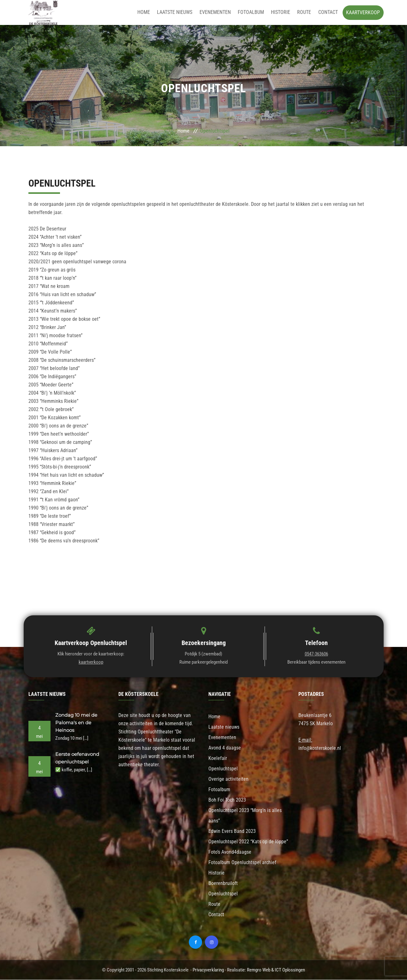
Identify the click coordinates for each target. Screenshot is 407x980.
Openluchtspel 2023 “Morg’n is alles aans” (245, 816)
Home (148, 12)
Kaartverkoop (363, 12)
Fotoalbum (253, 12)
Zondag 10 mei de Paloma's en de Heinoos (76, 723)
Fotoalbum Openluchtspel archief (242, 863)
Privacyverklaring (208, 970)
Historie (282, 12)
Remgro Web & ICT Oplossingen (276, 970)
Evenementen (218, 12)
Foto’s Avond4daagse (230, 852)
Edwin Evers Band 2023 (232, 831)
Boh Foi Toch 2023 (227, 800)
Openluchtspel (223, 769)
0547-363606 (316, 654)
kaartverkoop (91, 662)
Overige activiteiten (228, 779)
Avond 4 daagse (225, 748)
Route (305, 12)
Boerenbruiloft (223, 884)
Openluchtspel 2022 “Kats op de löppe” (248, 842)
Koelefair (218, 759)
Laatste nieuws (178, 12)
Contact (328, 12)
